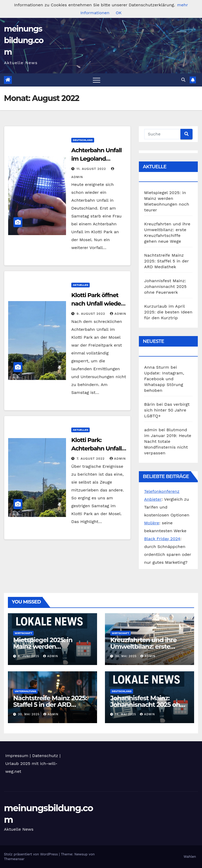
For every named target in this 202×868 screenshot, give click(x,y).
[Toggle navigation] (97, 80)
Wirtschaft (23, 633)
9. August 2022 (91, 314)
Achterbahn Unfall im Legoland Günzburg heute (96, 159)
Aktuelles (80, 285)
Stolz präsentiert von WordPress (31, 854)
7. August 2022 (91, 459)
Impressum (17, 756)
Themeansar (14, 859)
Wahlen (190, 857)
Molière (152, 523)
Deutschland (83, 140)
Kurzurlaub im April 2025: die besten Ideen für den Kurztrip (168, 312)
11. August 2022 (92, 169)
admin (118, 314)
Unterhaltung (25, 691)
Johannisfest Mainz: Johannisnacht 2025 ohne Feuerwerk (165, 286)
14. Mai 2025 (126, 714)
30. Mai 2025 (127, 656)
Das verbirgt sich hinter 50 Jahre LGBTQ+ (167, 410)
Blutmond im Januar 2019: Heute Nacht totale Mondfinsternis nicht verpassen (168, 441)
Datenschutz (45, 756)
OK (119, 13)
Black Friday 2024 (162, 539)
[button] (183, 80)
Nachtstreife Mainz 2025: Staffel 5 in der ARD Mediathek (166, 261)
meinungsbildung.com (24, 40)
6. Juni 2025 (29, 656)
